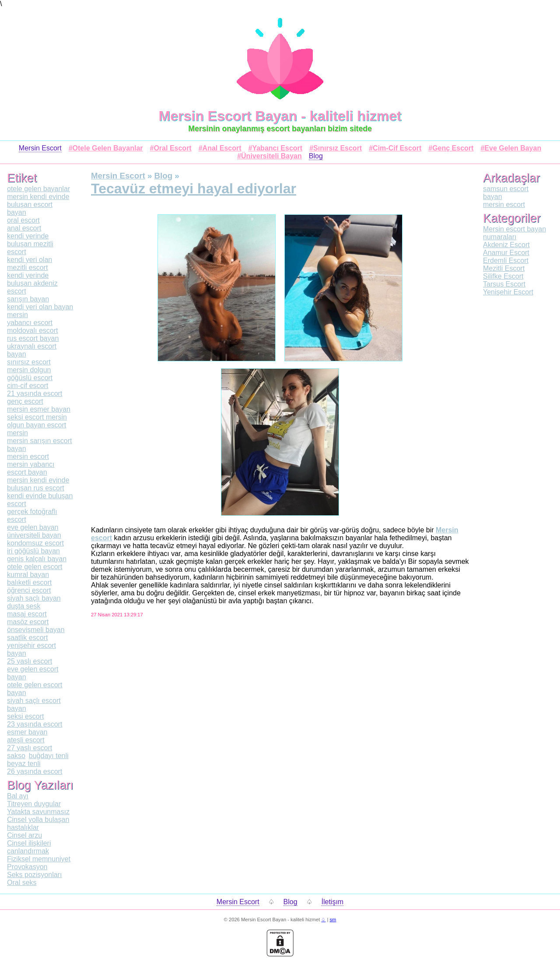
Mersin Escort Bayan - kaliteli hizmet (280, 116)
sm (333, 920)
